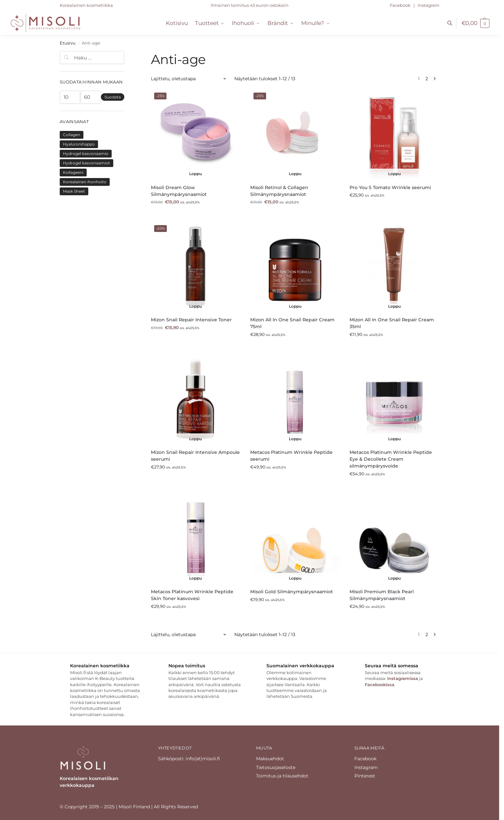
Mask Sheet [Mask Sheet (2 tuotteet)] (74, 191)
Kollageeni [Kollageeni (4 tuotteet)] (73, 172)
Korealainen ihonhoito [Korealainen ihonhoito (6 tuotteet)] (85, 182)
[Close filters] (126, 54)
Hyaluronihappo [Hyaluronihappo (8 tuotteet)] (79, 144)
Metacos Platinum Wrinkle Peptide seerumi (291, 456)
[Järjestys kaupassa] (189, 79)
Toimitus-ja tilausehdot (282, 776)
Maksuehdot (270, 759)
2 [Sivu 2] (427, 79)
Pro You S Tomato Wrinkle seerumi (390, 187)
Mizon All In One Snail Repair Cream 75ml (292, 323)
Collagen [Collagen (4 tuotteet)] (72, 135)
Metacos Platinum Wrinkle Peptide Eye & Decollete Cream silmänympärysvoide (391, 459)
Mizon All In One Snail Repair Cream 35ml (392, 323)
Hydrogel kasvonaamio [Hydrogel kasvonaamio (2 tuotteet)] (86, 154)
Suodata (113, 97)
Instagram (429, 5)
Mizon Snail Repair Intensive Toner (191, 320)
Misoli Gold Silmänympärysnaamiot (292, 592)
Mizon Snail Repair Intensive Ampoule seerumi (195, 456)
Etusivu (68, 43)
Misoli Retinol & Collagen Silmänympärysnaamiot (279, 191)
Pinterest (365, 776)
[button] (475, 23)
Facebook (401, 5)
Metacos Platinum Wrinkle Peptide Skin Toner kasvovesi (192, 595)
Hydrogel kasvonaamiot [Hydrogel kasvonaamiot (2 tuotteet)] (86, 163)
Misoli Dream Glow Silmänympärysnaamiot (179, 191)
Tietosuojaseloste (276, 767)
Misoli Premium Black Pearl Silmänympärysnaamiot (382, 595)
